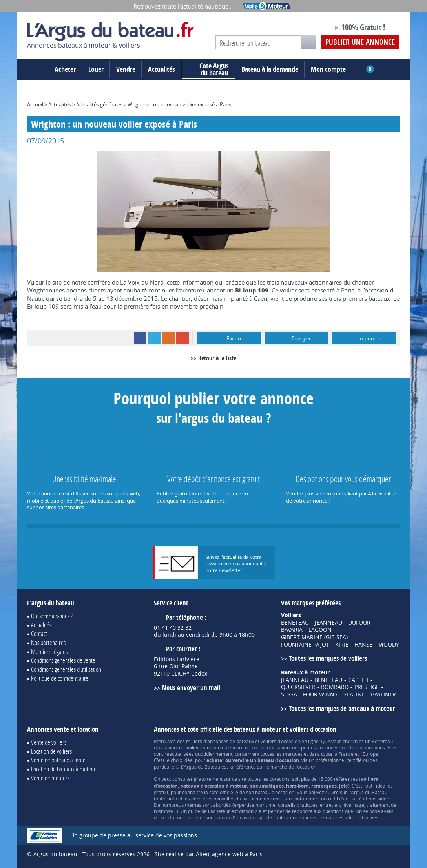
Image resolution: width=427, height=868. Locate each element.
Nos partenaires (48, 642)
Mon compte (328, 69)
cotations (280, 779)
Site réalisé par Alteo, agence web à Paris (209, 854)
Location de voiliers (51, 751)
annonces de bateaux (231, 741)
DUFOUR (359, 623)
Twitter (154, 338)
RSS (168, 338)
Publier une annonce (360, 42)
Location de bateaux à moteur (63, 769)
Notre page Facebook (312, 29)
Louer (96, 69)
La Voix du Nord (142, 282)
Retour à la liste (217, 358)
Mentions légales (49, 651)
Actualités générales (99, 104)
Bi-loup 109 (43, 306)
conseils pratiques (298, 805)
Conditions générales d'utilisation (66, 669)
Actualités (161, 69)
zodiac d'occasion (271, 747)
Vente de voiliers (49, 742)
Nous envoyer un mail (191, 688)
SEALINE (354, 694)
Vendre (126, 69)
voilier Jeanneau (203, 747)
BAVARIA (292, 630)
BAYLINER (383, 694)
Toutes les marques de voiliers (328, 658)
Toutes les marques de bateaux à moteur (342, 708)
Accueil (35, 104)
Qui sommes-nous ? (52, 616)
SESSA (289, 694)
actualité (352, 799)
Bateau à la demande (270, 69)
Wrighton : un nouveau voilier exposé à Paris (179, 104)
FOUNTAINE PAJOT (305, 645)
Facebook (140, 338)
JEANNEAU (328, 623)
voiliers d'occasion (280, 741)
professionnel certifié (339, 760)
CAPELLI (358, 680)
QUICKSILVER (298, 687)
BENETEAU (295, 623)
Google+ (182, 338)
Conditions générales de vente (63, 660)
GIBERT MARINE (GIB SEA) (314, 637)
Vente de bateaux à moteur (61, 760)
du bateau (208, 69)
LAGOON (320, 630)
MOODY (389, 645)
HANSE (363, 645)
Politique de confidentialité (60, 678)
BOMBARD (335, 687)
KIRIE (342, 645)
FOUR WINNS (320, 694)
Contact (39, 633)
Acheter (65, 69)
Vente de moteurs (50, 778)
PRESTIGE (367, 687)
